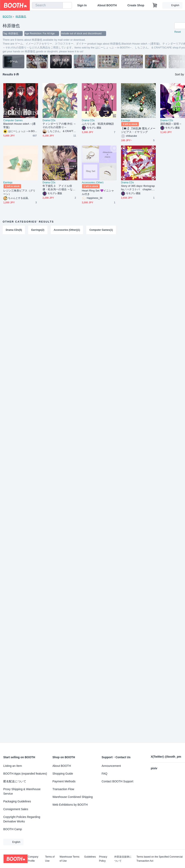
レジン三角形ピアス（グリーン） (19, 192)
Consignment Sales (16, 809)
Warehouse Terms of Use (70, 859)
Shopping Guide (63, 774)
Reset (178, 32)
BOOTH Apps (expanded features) (25, 774)
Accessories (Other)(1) (67, 230)
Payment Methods (64, 781)
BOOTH (7, 16)
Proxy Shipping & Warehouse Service (22, 791)
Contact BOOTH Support (117, 781)
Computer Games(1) (101, 230)
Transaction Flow (63, 789)
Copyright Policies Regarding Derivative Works (22, 819)
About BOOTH (107, 5)
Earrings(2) (38, 230)
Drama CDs (49, 120)
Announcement (111, 766)
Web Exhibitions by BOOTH (70, 805)
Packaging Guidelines (17, 801)
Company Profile (33, 859)
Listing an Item (13, 766)
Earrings (126, 120)
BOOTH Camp (13, 829)
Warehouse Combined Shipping (73, 797)
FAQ (104, 774)
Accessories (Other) (93, 183)
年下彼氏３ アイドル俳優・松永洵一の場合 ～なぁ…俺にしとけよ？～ (58, 188)
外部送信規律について (123, 859)
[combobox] (47, 5)
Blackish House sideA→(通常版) (19, 125)
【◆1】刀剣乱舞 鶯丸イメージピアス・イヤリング (138, 130)
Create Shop (136, 5)
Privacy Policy (103, 859)
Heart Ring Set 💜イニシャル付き (98, 192)
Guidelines (90, 857)
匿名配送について (15, 781)
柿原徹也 (21, 16)
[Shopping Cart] (155, 5)
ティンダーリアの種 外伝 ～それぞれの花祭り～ (59, 125)
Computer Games (13, 120)
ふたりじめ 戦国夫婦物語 (98, 124)
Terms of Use (50, 859)
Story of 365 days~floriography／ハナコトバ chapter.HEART (138, 188)
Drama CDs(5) (14, 230)
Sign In (82, 5)
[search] (59, 6)
